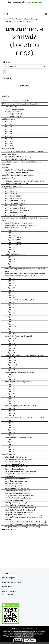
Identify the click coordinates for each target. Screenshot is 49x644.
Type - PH (11, 262)
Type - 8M (8, 124)
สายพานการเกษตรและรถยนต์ (12, 186)
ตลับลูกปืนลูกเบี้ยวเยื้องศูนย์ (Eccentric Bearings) (18, 175)
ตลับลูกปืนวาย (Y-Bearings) (14, 500)
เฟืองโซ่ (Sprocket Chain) (13, 112)
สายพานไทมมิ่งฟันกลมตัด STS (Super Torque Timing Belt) (24, 355)
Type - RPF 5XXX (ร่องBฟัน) (14, 206)
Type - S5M (12, 363)
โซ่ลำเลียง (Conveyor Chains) (15, 109)
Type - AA (11, 379)
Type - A (11, 449)
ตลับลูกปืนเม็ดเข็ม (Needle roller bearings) (19, 505)
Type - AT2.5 (12, 317)
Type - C (11, 444)
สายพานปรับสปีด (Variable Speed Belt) (18, 382)
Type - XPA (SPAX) (14, 242)
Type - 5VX (12, 233)
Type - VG (11, 389)
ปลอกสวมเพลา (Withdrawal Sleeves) (17, 493)
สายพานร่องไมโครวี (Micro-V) (15, 254)
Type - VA (11, 403)
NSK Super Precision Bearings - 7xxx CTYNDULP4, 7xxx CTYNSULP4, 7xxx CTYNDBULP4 (24, 182)
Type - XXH (12, 286)
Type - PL (11, 257)
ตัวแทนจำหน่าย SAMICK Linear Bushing (18, 157)
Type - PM (11, 259)
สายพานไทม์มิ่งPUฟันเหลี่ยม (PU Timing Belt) (20, 300)
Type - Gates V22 (11, 189)
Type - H (11, 290)
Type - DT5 (12, 305)
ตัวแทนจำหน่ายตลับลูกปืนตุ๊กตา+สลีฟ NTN (16, 101)
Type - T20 (12, 319)
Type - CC (11, 375)
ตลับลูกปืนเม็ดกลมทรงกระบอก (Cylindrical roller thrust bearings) (23, 518)
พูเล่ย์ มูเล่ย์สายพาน (8, 119)
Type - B (11, 447)
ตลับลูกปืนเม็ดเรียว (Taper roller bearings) (19, 512)
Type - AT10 (12, 310)
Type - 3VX (12, 235)
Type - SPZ (9, 146)
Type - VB (11, 401)
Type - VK (11, 387)
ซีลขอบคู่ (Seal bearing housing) (16, 503)
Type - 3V (8, 136)
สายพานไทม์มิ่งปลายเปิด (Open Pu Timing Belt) (20, 225)
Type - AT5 (12, 312)
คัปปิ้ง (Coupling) (8, 149)
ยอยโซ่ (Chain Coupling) (13, 116)
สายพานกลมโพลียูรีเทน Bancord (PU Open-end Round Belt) (25, 273)
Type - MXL (12, 298)
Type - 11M (11, 408)
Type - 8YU (12, 346)
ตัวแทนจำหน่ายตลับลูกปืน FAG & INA (17, 467)
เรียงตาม (7, 62)
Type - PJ (11, 266)
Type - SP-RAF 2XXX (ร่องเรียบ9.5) (17, 215)
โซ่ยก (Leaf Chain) (11, 107)
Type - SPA (9, 143)
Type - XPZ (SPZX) (14, 245)
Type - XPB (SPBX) (14, 240)
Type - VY (11, 384)
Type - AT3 (12, 314)
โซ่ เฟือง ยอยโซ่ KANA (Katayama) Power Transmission (21, 104)
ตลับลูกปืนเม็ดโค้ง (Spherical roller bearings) (20, 510)
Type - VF (11, 391)
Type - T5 (11, 324)
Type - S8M (12, 360)
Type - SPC (9, 139)
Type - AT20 (12, 307)
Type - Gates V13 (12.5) (13, 196)
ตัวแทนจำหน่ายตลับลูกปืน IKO (14, 464)
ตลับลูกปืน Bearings (9, 454)
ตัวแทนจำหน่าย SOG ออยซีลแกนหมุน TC (18, 172)
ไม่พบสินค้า (8, 78)
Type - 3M (8, 129)
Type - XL (11, 295)
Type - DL (11, 281)
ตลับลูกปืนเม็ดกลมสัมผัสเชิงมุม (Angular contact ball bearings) (26, 524)
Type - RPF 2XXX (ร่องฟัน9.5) (15, 213)
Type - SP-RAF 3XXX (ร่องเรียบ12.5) (17, 210)
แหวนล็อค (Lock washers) (14, 484)
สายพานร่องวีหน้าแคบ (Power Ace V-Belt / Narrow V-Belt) (25, 418)
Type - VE (11, 394)
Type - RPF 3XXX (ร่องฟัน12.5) (15, 208)
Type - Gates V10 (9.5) (13, 198)
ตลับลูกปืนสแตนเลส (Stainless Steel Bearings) (21, 472)
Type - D (11, 442)
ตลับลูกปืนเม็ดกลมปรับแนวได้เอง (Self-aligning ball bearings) (25, 522)
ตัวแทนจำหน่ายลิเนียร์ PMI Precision (17, 462)
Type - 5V (8, 134)
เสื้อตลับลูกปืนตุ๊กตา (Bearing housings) (18, 498)
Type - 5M (8, 127)
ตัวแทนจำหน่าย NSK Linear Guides (16, 159)
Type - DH (11, 278)
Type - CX (11, 247)
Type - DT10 (12, 302)
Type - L (11, 293)
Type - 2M (11, 353)
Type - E (11, 440)
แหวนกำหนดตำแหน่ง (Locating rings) (17, 488)
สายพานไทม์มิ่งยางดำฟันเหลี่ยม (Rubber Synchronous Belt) (24, 276)
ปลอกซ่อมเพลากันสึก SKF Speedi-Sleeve (18, 459)
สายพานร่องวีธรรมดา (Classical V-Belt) (18, 437)
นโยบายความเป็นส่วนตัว (14, 636)
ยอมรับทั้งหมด (30, 640)
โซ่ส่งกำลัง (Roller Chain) (13, 114)
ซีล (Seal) (5, 167)
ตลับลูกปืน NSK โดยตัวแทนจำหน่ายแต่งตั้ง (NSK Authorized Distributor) (22, 163)
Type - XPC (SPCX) (14, 237)
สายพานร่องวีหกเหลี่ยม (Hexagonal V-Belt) (19, 372)
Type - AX (11, 252)
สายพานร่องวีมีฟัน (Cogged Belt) (16, 228)
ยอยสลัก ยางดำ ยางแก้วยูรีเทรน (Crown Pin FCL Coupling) (24, 151)
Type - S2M (12, 370)
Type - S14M (12, 358)
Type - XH (11, 288)
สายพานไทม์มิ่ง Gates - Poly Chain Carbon (19, 223)
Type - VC (11, 399)
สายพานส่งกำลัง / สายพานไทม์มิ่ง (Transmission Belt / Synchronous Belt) (25, 219)
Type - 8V (8, 131)
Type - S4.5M (12, 365)
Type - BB (11, 377)
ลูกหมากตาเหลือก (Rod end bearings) (17, 479)
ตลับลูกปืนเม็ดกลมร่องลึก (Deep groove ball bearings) (23, 527)
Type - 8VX (12, 230)
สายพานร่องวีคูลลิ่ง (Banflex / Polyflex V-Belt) (21, 406)
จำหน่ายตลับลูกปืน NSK (10, 178)
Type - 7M (11, 411)
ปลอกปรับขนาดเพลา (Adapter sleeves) (18, 491)
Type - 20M (12, 338)
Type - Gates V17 (11, 191)
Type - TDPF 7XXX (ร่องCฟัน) (15, 201)
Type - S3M (12, 367)
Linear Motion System (10, 154)
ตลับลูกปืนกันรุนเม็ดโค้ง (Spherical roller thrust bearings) (24, 515)
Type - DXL (11, 283)
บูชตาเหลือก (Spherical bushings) (16, 481)
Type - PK (11, 264)
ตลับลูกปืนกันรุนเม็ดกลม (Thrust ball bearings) (20, 508)
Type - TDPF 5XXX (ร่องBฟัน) (15, 203)
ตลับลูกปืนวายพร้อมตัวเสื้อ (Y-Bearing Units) (20, 496)
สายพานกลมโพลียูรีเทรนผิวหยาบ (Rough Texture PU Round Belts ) (25, 270)
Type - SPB (9, 141)
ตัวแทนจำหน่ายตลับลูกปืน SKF (14, 469)
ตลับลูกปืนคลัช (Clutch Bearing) (16, 457)
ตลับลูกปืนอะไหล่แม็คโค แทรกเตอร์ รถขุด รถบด (20, 474)
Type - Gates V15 (11, 194)
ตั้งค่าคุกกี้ (18, 640)
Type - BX (11, 250)
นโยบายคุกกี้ (29, 636)
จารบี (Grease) (10, 476)
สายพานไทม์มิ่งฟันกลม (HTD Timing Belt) (18, 336)
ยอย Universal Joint (9, 530)
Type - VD (11, 396)
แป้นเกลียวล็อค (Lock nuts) (14, 486)
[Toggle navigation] (46, 14)
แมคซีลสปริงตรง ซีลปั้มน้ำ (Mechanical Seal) (20, 170)
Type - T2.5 (12, 326)
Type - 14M (9, 122)
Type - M (11, 452)
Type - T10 (11, 322)
